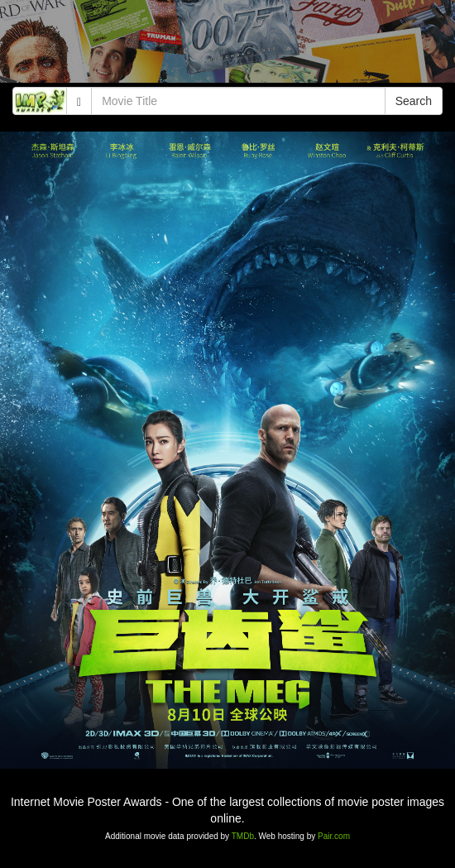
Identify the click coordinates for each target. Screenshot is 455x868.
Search (414, 101)
